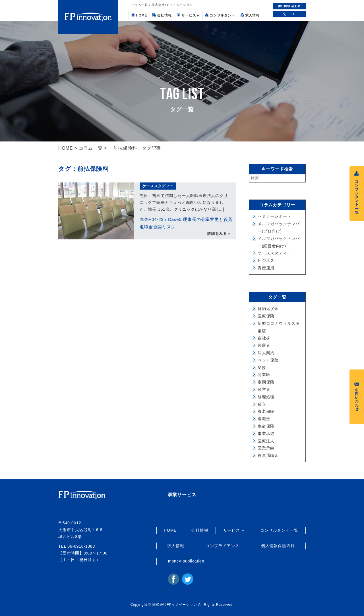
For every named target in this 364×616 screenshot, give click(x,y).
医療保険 (266, 316)
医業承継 (266, 448)
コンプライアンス (222, 546)
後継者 (264, 345)
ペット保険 (268, 360)
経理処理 (266, 397)
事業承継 (266, 434)
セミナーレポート (274, 216)
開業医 (264, 375)
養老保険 (266, 411)
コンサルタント (220, 15)
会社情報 (162, 15)
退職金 (264, 419)
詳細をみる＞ (219, 234)
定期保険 (266, 382)
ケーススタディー (158, 186)
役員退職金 (268, 455)
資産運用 (266, 268)
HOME (139, 15)
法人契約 (266, 353)
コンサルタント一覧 (279, 530)
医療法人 (266, 441)
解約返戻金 (268, 309)
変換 (262, 367)
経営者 (264, 389)
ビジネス (266, 260)
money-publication (186, 561)
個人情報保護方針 (278, 546)
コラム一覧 (91, 148)
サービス (188, 15)
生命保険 (266, 426)
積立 (262, 404)
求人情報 (250, 15)
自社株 (264, 338)
